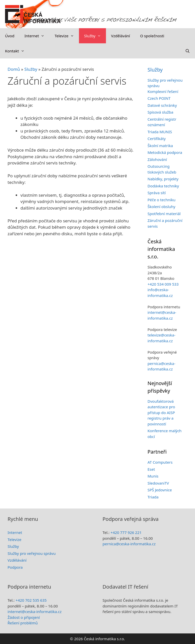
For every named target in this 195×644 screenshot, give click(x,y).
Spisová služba (160, 112)
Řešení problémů (23, 623)
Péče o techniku (162, 200)
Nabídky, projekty (163, 179)
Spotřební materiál (164, 214)
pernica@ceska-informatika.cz (129, 544)
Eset (151, 469)
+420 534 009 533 (163, 284)
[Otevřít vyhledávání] (188, 51)
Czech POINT (159, 98)
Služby (95, 36)
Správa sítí (157, 193)
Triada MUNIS (160, 132)
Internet (37, 36)
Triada (153, 497)
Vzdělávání (120, 36)
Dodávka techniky (163, 186)
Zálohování (157, 159)
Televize (67, 36)
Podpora (15, 567)
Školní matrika (160, 146)
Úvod (10, 36)
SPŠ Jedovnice (160, 490)
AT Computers (160, 462)
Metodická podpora (165, 152)
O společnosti (152, 36)
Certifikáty (157, 139)
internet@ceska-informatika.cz (35, 612)
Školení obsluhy (161, 207)
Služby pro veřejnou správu (32, 553)
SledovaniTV (158, 483)
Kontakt (17, 51)
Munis (153, 476)
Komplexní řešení (163, 91)
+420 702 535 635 (31, 600)
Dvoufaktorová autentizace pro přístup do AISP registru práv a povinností (161, 413)
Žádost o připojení (24, 617)
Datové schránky (162, 105)
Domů (14, 69)
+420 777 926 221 (126, 532)
